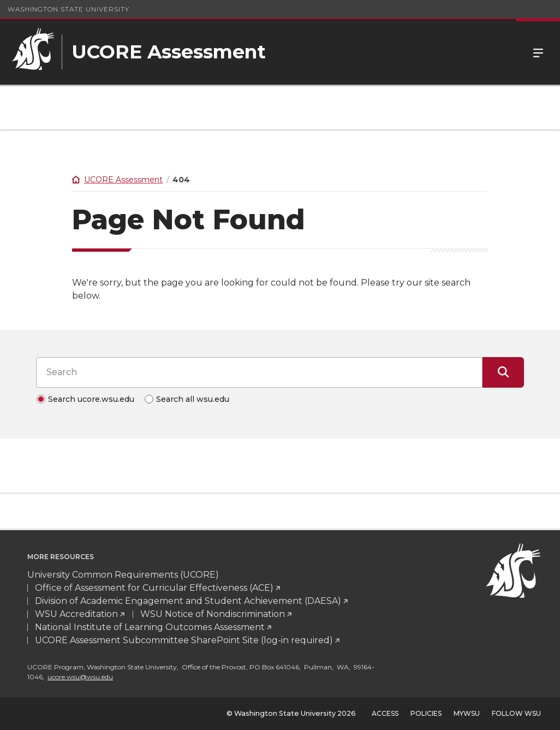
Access (385, 713)
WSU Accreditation (76, 614)
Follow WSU (516, 713)
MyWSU (467, 713)
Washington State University (68, 9)
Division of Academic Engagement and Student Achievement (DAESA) (188, 601)
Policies (426, 713)
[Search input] (259, 372)
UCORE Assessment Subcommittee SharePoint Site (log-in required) (184, 640)
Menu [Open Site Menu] (538, 52)
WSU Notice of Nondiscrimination (213, 614)
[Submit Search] (503, 372)
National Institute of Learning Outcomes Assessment (150, 627)
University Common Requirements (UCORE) (123, 575)
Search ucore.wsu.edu (91, 399)
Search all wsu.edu (193, 399)
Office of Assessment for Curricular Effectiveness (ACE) (154, 588)
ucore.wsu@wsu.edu (80, 677)
